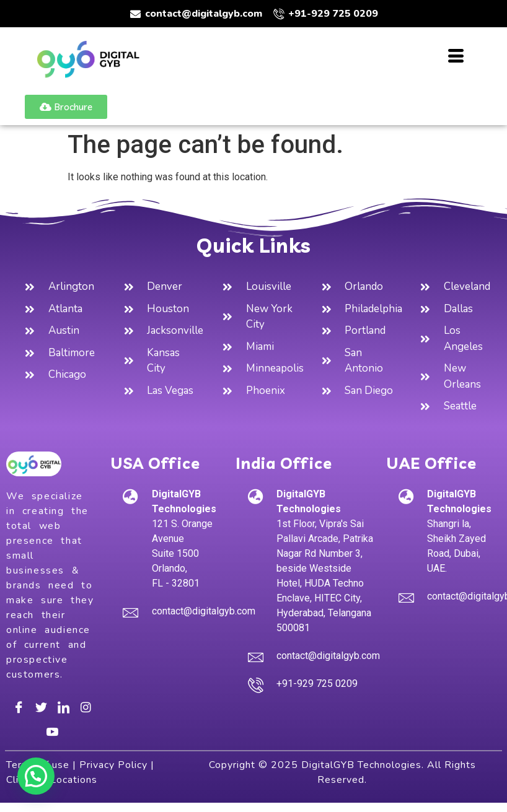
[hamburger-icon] (456, 58)
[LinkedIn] (63, 707)
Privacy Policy (113, 765)
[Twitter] (41, 707)
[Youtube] (52, 731)
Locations (74, 780)
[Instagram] (86, 707)
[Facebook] (19, 707)
